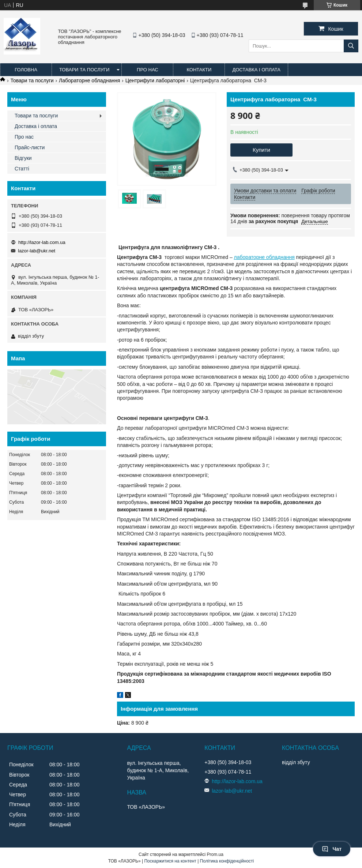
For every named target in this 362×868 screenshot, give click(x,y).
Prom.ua (215, 854)
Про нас (148, 70)
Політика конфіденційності (227, 861)
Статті (22, 169)
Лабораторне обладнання (89, 80)
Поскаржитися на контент (170, 861)
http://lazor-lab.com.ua (42, 242)
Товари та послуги (84, 70)
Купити (261, 150)
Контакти (199, 70)
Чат (332, 849)
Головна (26, 70)
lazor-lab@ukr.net (37, 251)
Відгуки (23, 158)
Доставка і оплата (256, 70)
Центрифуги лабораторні (155, 80)
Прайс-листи (30, 147)
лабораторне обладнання (264, 257)
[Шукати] (351, 46)
